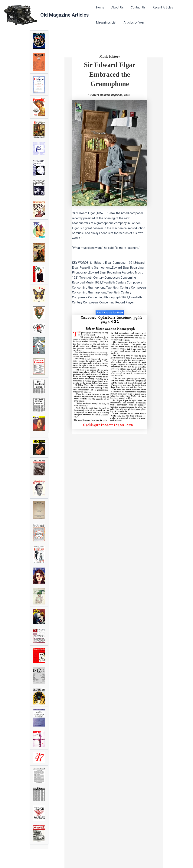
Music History (110, 57)
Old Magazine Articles (65, 15)
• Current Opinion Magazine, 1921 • (110, 95)
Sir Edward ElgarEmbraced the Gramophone (110, 74)
